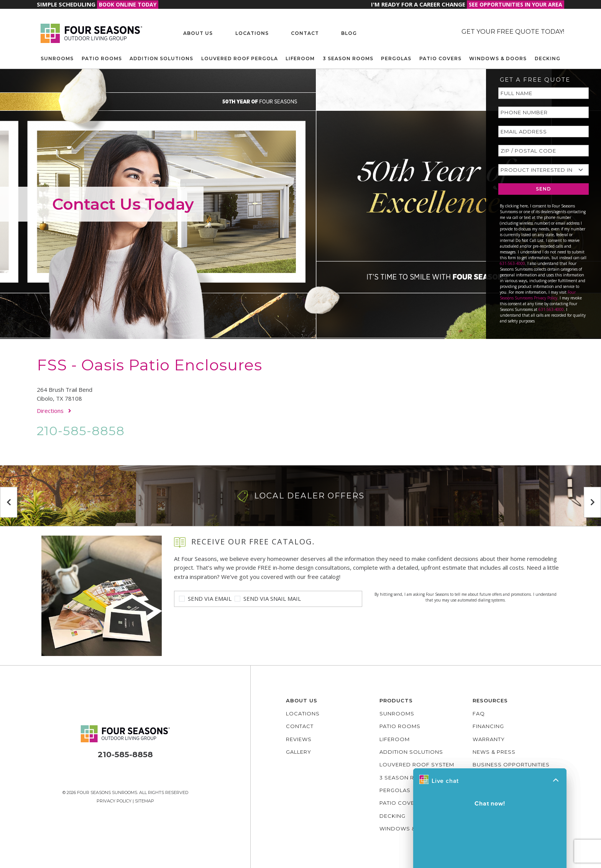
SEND (544, 189)
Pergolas (396, 58)
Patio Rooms (102, 58)
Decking (548, 58)
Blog (349, 33)
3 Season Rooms (348, 58)
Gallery (299, 752)
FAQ (479, 713)
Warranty (489, 739)
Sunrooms (57, 58)
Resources (490, 700)
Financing (488, 726)
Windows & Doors (498, 58)
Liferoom (300, 58)
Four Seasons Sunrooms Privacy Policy (538, 295)
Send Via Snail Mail (272, 598)
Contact (305, 33)
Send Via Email (210, 598)
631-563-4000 (512, 263)
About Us (198, 33)
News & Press (494, 752)
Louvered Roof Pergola (240, 58)
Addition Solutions (161, 58)
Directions (54, 411)
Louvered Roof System (417, 764)
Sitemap (145, 801)
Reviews (299, 739)
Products (396, 700)
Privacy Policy (114, 801)
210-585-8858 (81, 431)
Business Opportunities (511, 764)
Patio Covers (440, 58)
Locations (252, 33)
